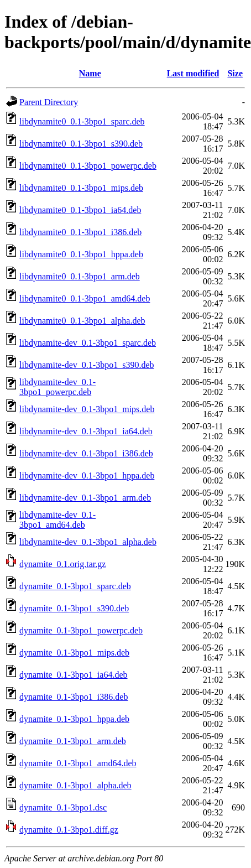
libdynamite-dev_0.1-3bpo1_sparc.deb (88, 343)
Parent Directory (49, 102)
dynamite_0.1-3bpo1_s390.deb (74, 608)
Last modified (193, 73)
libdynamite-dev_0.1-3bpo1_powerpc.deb (57, 387)
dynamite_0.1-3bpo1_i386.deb (74, 697)
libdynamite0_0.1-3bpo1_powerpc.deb (88, 166)
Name (90, 73)
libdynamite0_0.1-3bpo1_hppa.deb (81, 254)
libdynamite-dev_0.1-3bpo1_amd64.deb (57, 520)
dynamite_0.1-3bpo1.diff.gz (69, 830)
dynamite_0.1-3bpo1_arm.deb (73, 741)
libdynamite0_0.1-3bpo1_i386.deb (80, 232)
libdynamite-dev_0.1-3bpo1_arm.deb (85, 498)
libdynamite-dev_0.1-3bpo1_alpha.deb (88, 542)
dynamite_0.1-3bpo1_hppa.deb (74, 719)
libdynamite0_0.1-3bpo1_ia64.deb (80, 210)
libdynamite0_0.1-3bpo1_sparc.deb (82, 121)
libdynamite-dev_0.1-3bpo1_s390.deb (87, 365)
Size (235, 73)
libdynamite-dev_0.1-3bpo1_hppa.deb (87, 475)
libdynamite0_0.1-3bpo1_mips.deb (81, 188)
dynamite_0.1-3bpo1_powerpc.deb (81, 630)
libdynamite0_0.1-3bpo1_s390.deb (81, 144)
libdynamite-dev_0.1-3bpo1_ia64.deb (86, 431)
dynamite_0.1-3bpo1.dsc (63, 807)
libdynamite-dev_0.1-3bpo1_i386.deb (86, 453)
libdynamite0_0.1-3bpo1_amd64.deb (85, 298)
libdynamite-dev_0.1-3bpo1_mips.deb (87, 409)
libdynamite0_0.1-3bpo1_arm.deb (80, 276)
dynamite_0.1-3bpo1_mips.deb (74, 653)
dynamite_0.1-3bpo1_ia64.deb (74, 675)
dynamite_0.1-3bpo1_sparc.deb (75, 586)
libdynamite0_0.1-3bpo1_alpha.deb (82, 321)
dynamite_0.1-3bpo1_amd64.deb (78, 763)
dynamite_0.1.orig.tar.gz (62, 564)
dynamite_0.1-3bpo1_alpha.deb (75, 785)
